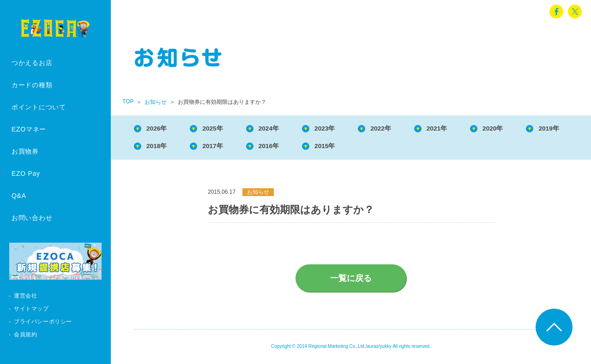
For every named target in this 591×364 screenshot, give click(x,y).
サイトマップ (31, 309)
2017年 (281, 148)
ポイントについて (39, 107)
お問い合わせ (32, 218)
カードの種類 (32, 85)
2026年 (160, 129)
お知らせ (156, 102)
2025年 (221, 129)
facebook (556, 12)
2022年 (403, 129)
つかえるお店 (32, 63)
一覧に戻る (351, 281)
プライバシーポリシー (43, 322)
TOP (128, 101)
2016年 (342, 148)
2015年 (403, 148)
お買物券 (25, 151)
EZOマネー (29, 129)
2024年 (281, 129)
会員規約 (25, 334)
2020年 (525, 129)
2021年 (464, 129)
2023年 (342, 129)
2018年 (221, 148)
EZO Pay (26, 173)
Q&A (19, 196)
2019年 (160, 148)
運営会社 (25, 296)
